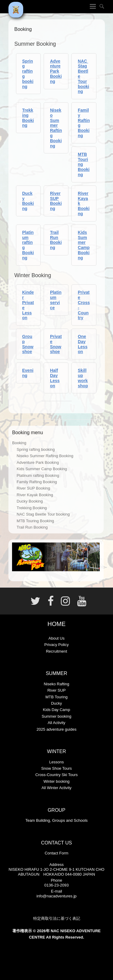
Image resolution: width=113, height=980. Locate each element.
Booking (19, 443)
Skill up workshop (83, 378)
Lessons (56, 762)
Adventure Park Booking (56, 71)
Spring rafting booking (36, 449)
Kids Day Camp (56, 710)
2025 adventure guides (56, 729)
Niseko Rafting (56, 684)
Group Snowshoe (28, 344)
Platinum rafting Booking (38, 475)
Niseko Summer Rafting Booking (56, 128)
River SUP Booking (56, 201)
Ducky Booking (28, 201)
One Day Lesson (83, 344)
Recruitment (56, 651)
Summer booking (56, 716)
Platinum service (56, 300)
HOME (57, 624)
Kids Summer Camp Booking (84, 245)
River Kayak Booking (35, 495)
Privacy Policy (56, 645)
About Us (56, 638)
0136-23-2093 (56, 885)
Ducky (56, 703)
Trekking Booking (28, 118)
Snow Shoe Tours (57, 768)
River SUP (56, 690)
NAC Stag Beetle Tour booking (43, 514)
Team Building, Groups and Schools (56, 820)
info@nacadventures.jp (56, 896)
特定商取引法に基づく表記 (57, 918)
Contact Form (56, 853)
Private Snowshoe (56, 344)
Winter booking (56, 781)
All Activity (56, 723)
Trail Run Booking (56, 240)
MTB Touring (56, 697)
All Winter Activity (57, 788)
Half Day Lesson (55, 378)
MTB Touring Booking (35, 521)
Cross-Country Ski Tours (56, 775)
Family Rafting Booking (37, 482)
